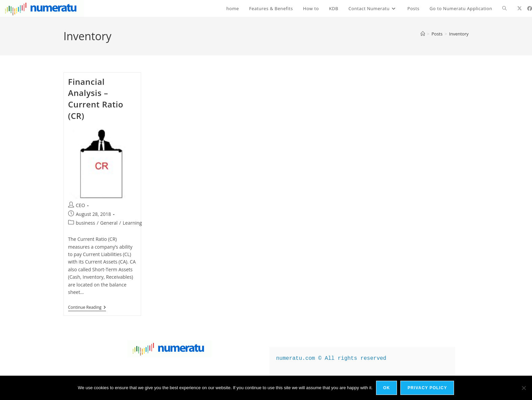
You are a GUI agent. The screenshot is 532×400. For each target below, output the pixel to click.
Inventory (459, 34)
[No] (524, 388)
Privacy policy (427, 388)
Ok (387, 388)
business (86, 223)
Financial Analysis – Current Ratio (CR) (96, 99)
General (109, 223)
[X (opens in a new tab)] (520, 8)
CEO (81, 205)
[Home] (423, 34)
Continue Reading (87, 308)
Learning (132, 223)
